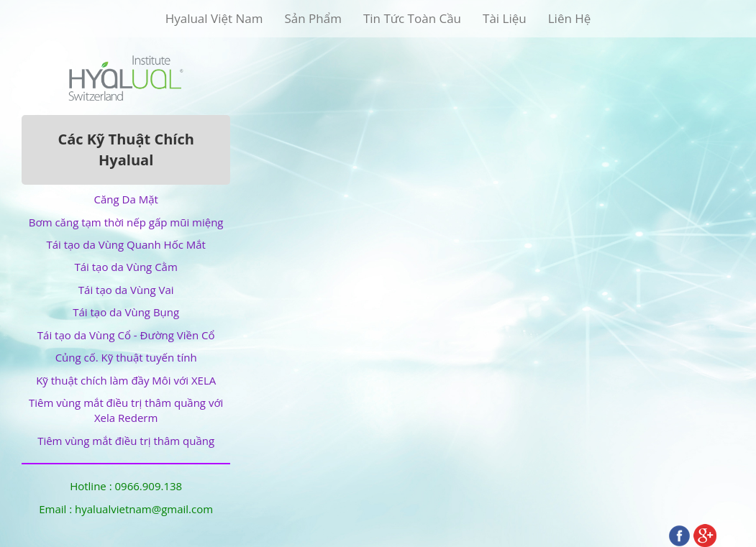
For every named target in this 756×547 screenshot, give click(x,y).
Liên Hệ (570, 18)
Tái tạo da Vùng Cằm (126, 267)
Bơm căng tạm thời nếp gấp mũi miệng (126, 222)
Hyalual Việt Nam (214, 18)
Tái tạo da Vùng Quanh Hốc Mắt (126, 244)
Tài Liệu (505, 18)
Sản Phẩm (313, 18)
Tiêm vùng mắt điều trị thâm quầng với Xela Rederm (126, 410)
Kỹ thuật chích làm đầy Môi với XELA (126, 380)
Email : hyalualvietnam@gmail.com (126, 509)
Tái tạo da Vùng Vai (126, 290)
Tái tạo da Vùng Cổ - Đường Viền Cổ (126, 335)
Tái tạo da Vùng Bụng (126, 312)
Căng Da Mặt (126, 199)
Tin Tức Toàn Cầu (412, 18)
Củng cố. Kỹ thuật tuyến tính (126, 357)
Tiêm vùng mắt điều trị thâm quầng (126, 441)
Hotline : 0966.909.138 (126, 486)
